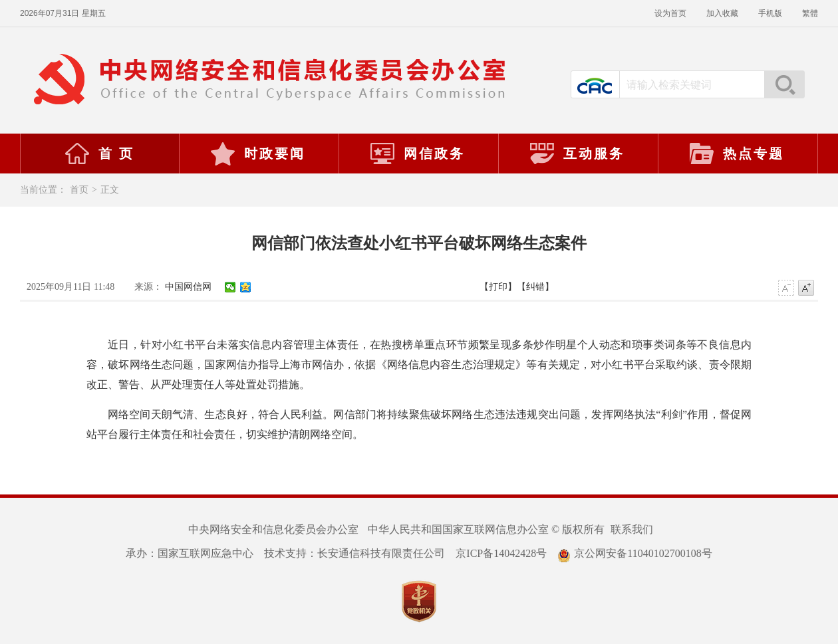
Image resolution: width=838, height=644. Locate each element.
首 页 (99, 154)
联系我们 (632, 529)
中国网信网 (188, 287)
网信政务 (417, 154)
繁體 (810, 13)
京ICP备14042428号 (501, 553)
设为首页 (670, 13)
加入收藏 (722, 13)
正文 (110, 190)
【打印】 (498, 287)
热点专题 (736, 154)
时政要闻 (257, 154)
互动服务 (577, 154)
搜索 (784, 84)
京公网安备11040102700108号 (634, 553)
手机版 (770, 13)
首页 (79, 190)
